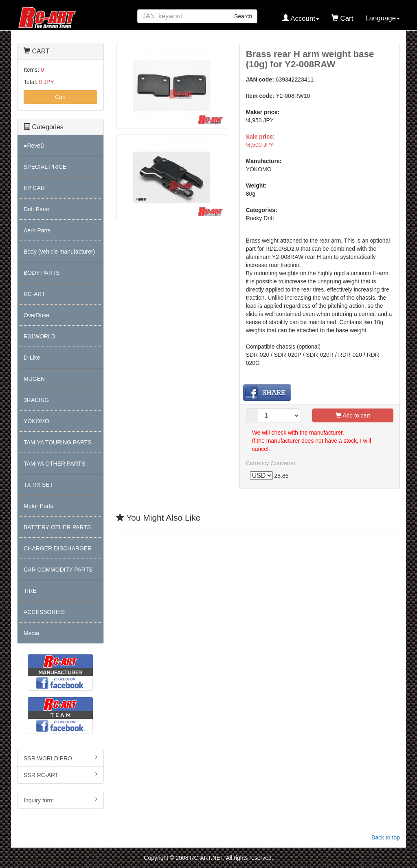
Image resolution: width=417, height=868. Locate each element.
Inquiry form (60, 800)
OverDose (36, 315)
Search (243, 16)
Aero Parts (37, 230)
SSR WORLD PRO (60, 758)
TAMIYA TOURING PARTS (57, 442)
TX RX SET (38, 485)
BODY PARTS (42, 273)
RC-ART (34, 294)
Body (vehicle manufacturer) (59, 252)
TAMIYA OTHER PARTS (54, 464)
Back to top (386, 837)
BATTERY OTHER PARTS (57, 527)
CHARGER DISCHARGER (58, 548)
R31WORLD (40, 336)
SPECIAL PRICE (45, 167)
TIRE (30, 591)
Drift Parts (36, 209)
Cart (60, 97)
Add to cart (353, 415)
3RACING (36, 400)
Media (31, 633)
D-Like (32, 358)
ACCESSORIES (44, 612)
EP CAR (34, 188)
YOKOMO (36, 421)
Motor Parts (38, 506)
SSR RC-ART (60, 775)
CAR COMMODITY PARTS (58, 570)
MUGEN (34, 379)
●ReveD (34, 146)
